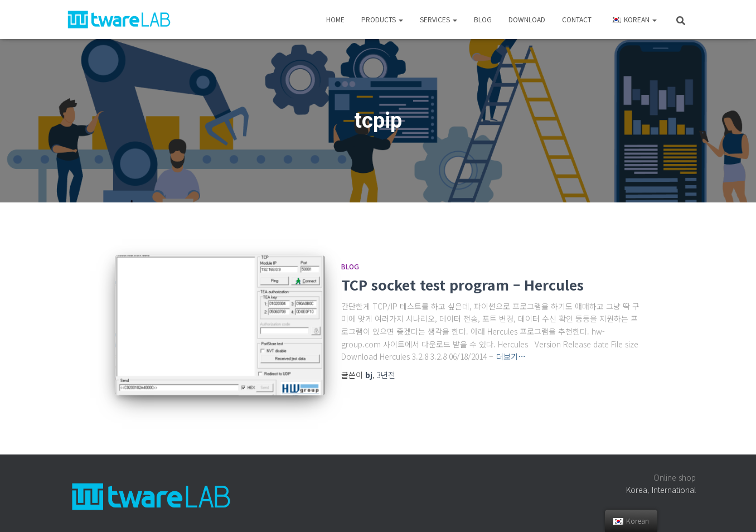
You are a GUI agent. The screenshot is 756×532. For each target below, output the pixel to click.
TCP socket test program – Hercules (462, 284)
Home (335, 19)
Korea (637, 490)
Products (382, 19)
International (674, 490)
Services (438, 19)
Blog (483, 19)
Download (527, 19)
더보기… (511, 356)
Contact (577, 19)
